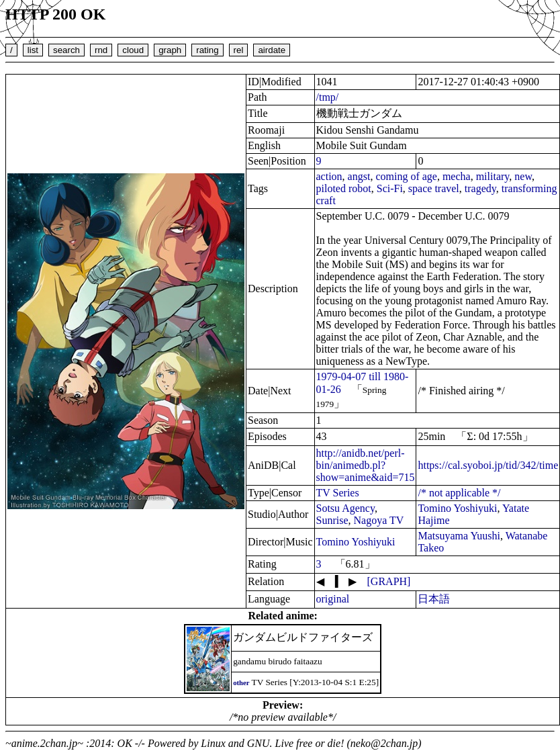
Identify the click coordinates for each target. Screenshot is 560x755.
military (493, 176)
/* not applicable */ (459, 493)
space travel (434, 188)
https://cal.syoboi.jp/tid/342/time (488, 465)
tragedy (480, 188)
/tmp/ (328, 97)
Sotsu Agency (345, 508)
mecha (457, 176)
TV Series (338, 493)
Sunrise (332, 520)
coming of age (406, 176)
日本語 (434, 599)
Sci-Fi (390, 188)
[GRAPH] (389, 581)
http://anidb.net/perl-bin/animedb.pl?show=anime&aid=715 (366, 465)
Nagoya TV (379, 520)
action (329, 176)
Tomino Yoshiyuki (457, 508)
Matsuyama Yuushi (459, 536)
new (523, 176)
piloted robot (344, 188)
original (333, 599)
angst (359, 176)
